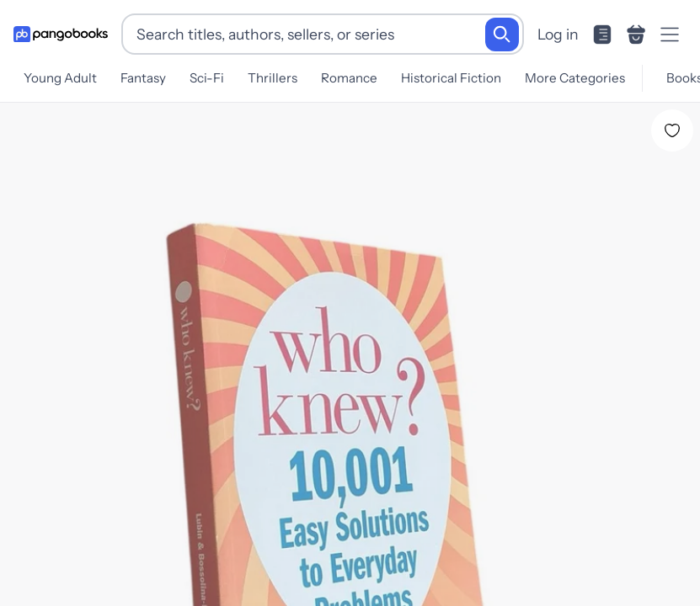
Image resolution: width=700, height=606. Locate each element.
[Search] (502, 35)
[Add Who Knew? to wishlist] (672, 124)
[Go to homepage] (61, 35)
